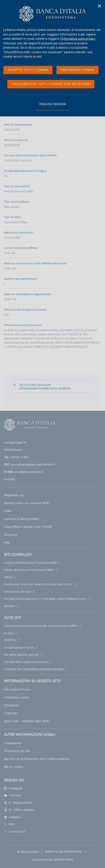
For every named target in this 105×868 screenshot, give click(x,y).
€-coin (9, 633)
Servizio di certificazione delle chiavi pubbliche (37, 759)
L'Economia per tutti (18, 592)
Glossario (11, 535)
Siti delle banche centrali (21, 655)
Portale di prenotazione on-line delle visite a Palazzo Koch (45, 599)
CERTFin (10, 640)
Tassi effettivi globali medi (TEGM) (28, 527)
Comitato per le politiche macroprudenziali (34, 669)
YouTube (12, 795)
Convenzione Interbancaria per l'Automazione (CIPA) (41, 626)
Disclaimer (11, 705)
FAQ (7, 543)
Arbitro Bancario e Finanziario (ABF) (29, 570)
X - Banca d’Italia (18, 803)
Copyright (11, 713)
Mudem (9, 606)
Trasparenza (13, 743)
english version (52, 106)
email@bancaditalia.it (28, 472)
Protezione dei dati (17, 751)
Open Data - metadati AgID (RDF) (27, 721)
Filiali (8, 511)
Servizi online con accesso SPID (27, 503)
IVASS (8, 577)
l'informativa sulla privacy (78, 39)
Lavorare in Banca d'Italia (21, 519)
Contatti (10, 479)
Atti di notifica (13, 767)
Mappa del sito (14, 495)
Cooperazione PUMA (19, 647)
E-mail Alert (15, 832)
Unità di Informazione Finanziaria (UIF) (31, 563)
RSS (9, 824)
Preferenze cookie (17, 697)
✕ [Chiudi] (100, 6)
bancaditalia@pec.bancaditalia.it (33, 464)
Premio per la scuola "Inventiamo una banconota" (38, 584)
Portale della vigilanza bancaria (26, 662)
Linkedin (12, 817)
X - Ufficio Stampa (19, 810)
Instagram (13, 788)
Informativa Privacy (17, 689)
